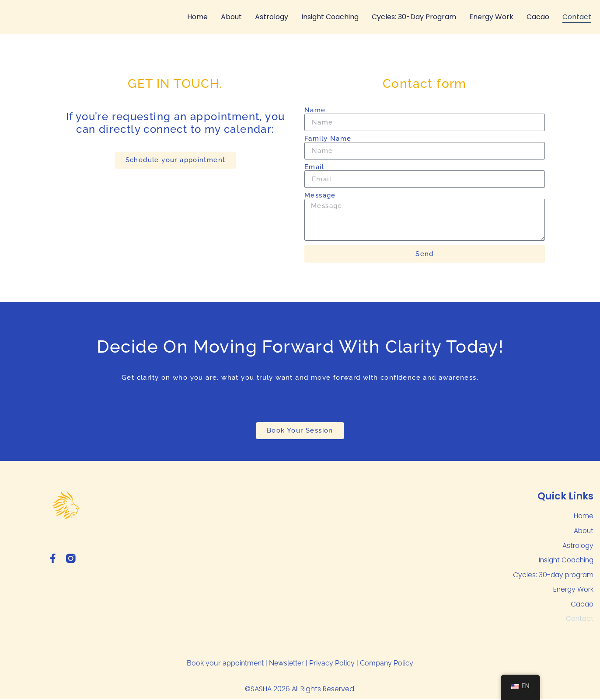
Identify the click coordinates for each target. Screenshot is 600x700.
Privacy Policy (332, 665)
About (231, 17)
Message (320, 196)
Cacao (538, 17)
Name (315, 110)
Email (314, 167)
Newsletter (286, 665)
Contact (577, 17)
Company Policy (387, 665)
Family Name (328, 139)
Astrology (272, 17)
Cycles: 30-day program (414, 17)
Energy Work (491, 17)
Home (197, 17)
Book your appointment (225, 665)
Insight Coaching (330, 17)
